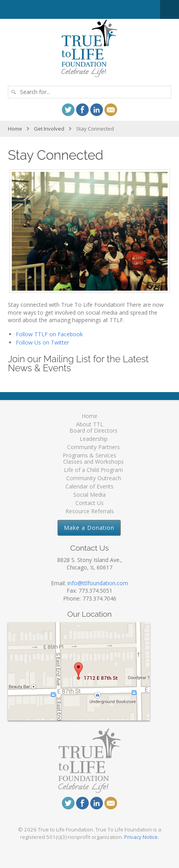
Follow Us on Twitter (42, 342)
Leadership (94, 439)
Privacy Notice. (142, 837)
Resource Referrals (90, 511)
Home (15, 129)
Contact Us (89, 503)
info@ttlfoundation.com (98, 583)
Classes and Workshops (93, 462)
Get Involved (49, 129)
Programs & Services (89, 455)
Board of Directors (93, 430)
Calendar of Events (89, 486)
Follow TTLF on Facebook (49, 334)
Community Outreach (94, 478)
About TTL (90, 424)
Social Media (89, 495)
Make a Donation (89, 528)
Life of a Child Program (93, 470)
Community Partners (93, 447)
